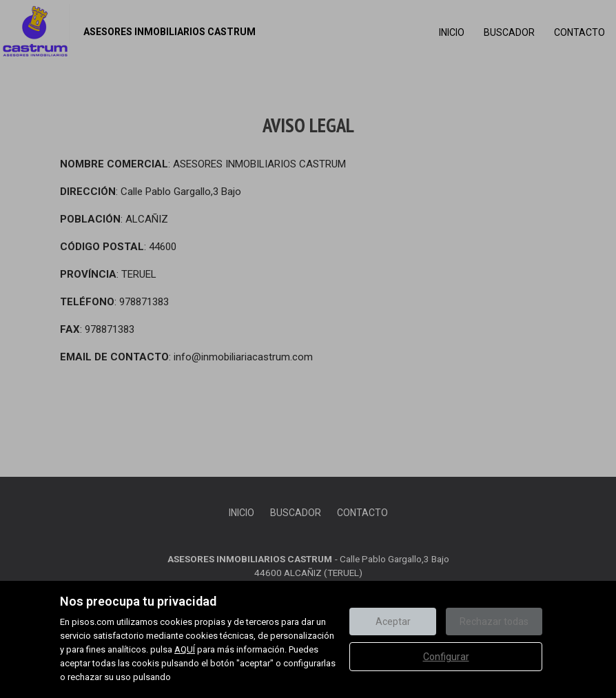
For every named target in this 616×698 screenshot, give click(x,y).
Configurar (446, 657)
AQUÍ (185, 649)
